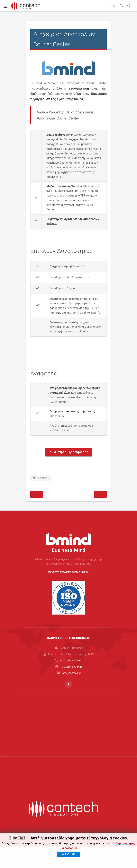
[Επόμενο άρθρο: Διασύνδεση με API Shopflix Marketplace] (100, 494)
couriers (41, 478)
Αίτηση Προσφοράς (69, 452)
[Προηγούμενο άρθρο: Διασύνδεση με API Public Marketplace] (37, 494)
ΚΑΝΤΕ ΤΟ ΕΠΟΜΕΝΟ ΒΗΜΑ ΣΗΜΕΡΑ (68, 579)
